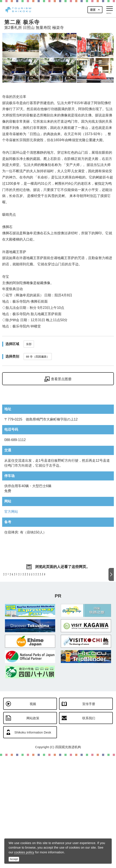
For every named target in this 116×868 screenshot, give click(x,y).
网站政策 (33, 830)
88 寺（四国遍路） (38, 357)
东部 (29, 344)
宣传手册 (89, 816)
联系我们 (89, 830)
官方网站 (11, 512)
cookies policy (24, 852)
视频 (33, 816)
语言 (93, 10)
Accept (14, 859)
